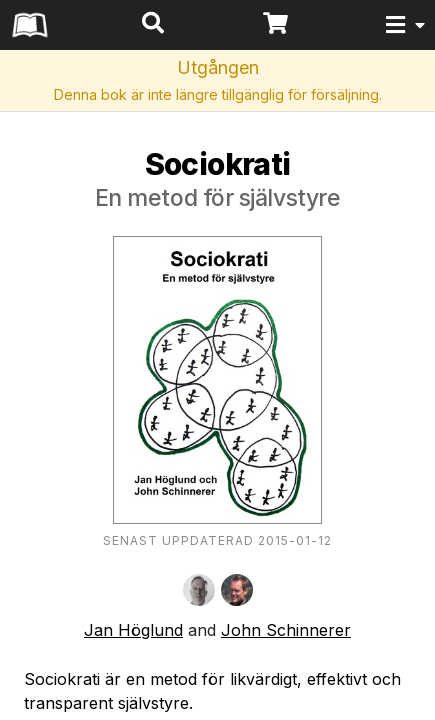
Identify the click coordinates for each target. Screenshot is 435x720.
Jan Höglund (133, 630)
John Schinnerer (286, 630)
